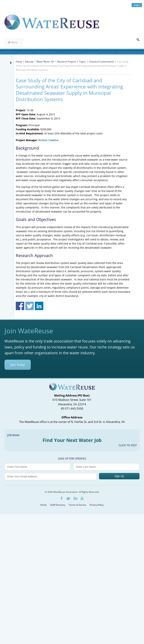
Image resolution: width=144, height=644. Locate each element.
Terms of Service (77, 505)
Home (19, 62)
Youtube (82, 498)
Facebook (62, 498)
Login (137, 5)
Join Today (18, 365)
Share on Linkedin (39, 306)
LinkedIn (75, 498)
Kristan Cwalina (48, 140)
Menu (13, 42)
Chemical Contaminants (101, 62)
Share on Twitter (30, 306)
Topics (82, 62)
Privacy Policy (97, 505)
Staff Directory (58, 505)
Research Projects (67, 62)
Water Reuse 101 (45, 62)
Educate (29, 62)
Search (138, 40)
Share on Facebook (20, 306)
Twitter (68, 498)
